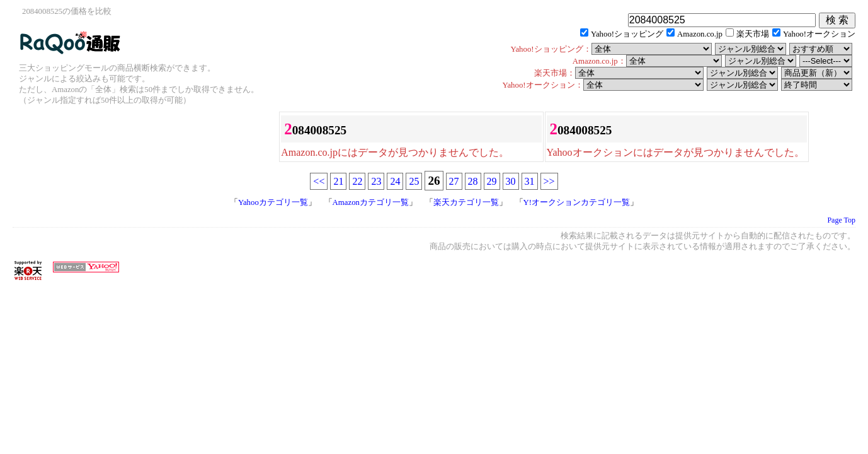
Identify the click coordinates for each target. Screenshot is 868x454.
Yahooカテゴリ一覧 (273, 202)
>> (549, 181)
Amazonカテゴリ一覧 (371, 202)
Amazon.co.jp (700, 34)
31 (530, 181)
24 (395, 181)
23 (376, 181)
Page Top (841, 220)
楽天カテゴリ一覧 (466, 202)
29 (492, 181)
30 (511, 181)
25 (414, 181)
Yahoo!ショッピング (627, 34)
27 (454, 181)
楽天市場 (753, 34)
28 (473, 181)
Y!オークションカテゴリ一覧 (577, 202)
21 (338, 181)
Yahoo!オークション (819, 34)
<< (319, 181)
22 (357, 181)
